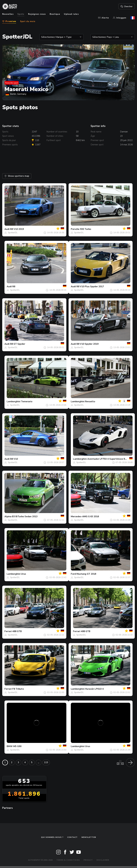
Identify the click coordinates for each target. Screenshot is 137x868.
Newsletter (89, 837)
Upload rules (71, 14)
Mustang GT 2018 (86, 574)
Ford (73, 574)
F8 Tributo (18, 689)
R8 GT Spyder (18, 344)
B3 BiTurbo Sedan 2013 (25, 516)
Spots (21, 14)
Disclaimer (103, 860)
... (38, 762)
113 (46, 762)
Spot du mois (28, 21)
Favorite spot (12, 83)
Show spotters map (17, 176)
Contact (72, 837)
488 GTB (17, 631)
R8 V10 (14, 459)
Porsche (75, 229)
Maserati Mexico (26, 89)
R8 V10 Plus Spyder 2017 (90, 287)
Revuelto (90, 401)
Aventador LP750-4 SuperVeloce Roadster (111, 459)
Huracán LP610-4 (94, 689)
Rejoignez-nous (37, 14)
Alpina (8, 516)
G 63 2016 (93, 516)
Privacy (88, 860)
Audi (7, 229)
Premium (9, 21)
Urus (24, 574)
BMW (10, 746)
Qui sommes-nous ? (52, 837)
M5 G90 (17, 746)
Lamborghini (14, 401)
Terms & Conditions (68, 860)
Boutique (55, 14)
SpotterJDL (13, 233)
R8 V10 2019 (17, 229)
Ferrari (8, 631)
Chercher (126, 6)
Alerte (104, 18)
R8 (14, 287)
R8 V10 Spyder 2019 (87, 344)
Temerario (27, 401)
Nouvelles (8, 14)
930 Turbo (86, 229)
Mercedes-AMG (79, 516)
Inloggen (120, 18)
